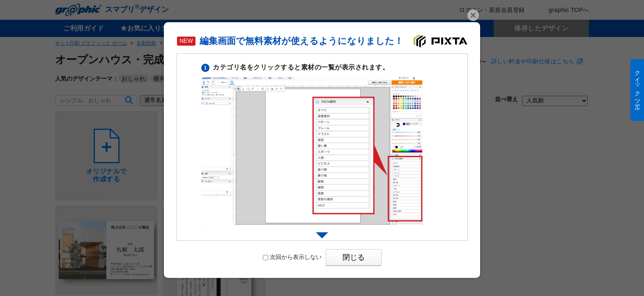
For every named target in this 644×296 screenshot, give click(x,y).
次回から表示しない (292, 257)
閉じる (354, 257)
